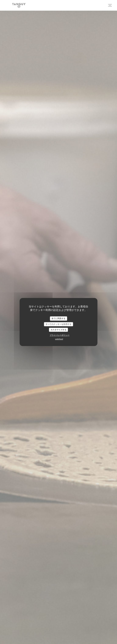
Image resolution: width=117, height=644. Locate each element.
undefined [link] (59, 339)
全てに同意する (58, 318)
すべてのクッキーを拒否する (58, 324)
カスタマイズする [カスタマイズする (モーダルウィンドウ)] (58, 330)
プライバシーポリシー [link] (60, 335)
